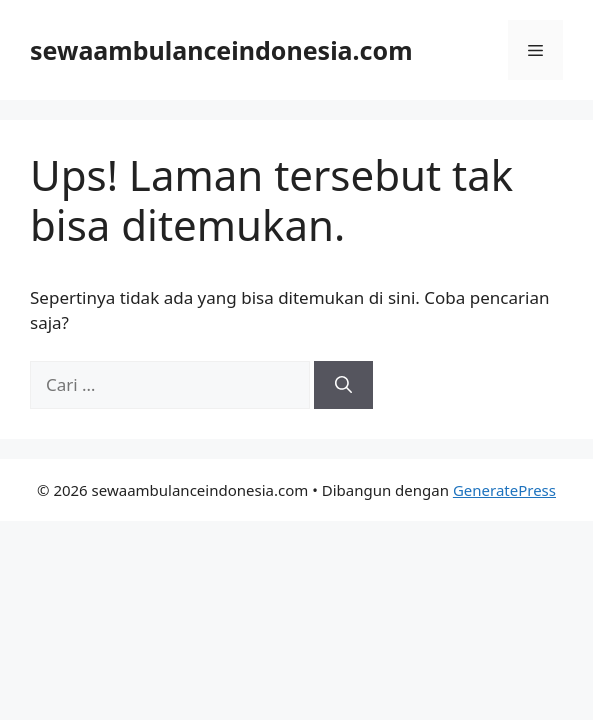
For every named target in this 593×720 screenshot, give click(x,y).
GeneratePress (504, 490)
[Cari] (343, 385)
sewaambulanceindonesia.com (221, 50)
